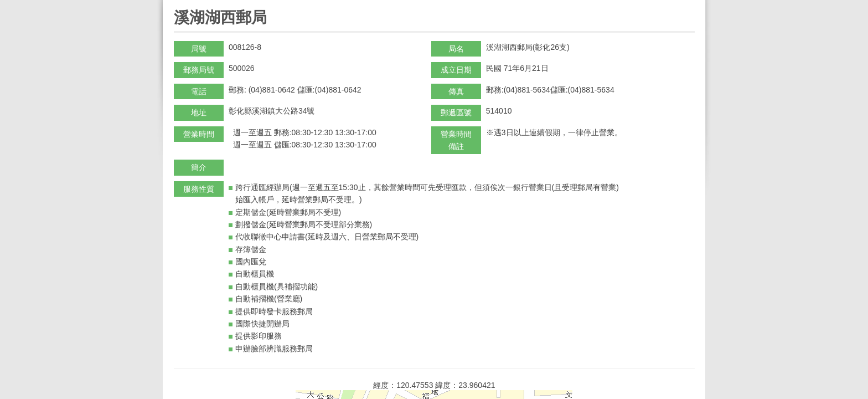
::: (177, 5)
